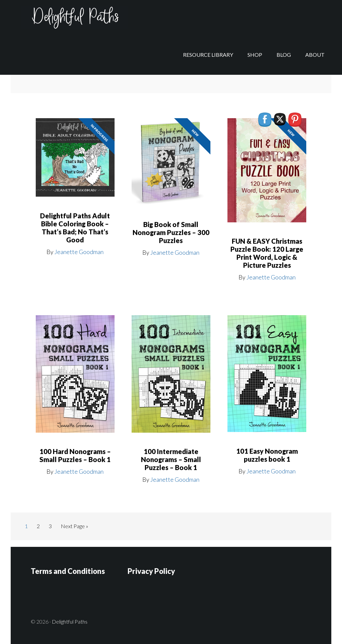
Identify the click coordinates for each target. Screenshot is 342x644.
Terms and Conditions (68, 571)
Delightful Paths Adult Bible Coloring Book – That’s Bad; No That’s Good (75, 228)
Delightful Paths (64, 20)
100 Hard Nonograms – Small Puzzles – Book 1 (75, 455)
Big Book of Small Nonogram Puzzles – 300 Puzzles (171, 232)
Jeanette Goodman (79, 252)
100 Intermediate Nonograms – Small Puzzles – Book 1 (171, 459)
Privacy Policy (151, 571)
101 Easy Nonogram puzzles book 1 (267, 455)
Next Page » (74, 527)
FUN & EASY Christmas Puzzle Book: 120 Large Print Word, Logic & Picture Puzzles (267, 253)
